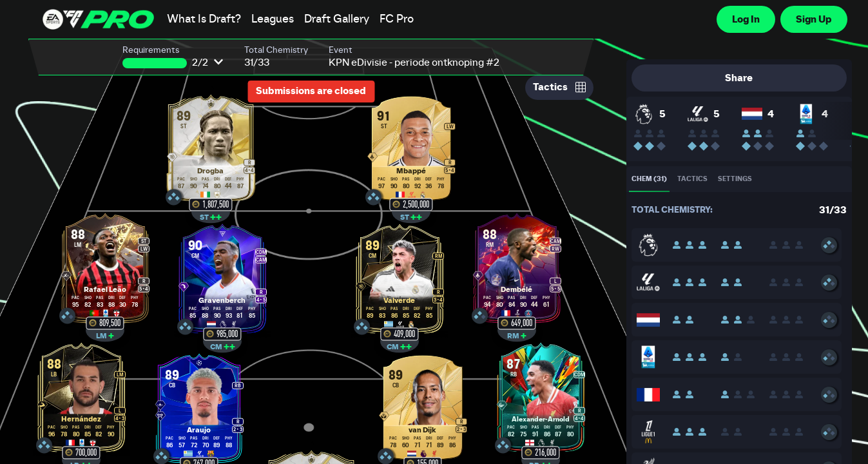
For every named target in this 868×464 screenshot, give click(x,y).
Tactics (559, 87)
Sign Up (814, 19)
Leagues (273, 19)
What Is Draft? (204, 19)
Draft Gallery (337, 19)
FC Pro (397, 19)
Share (739, 78)
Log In (746, 19)
